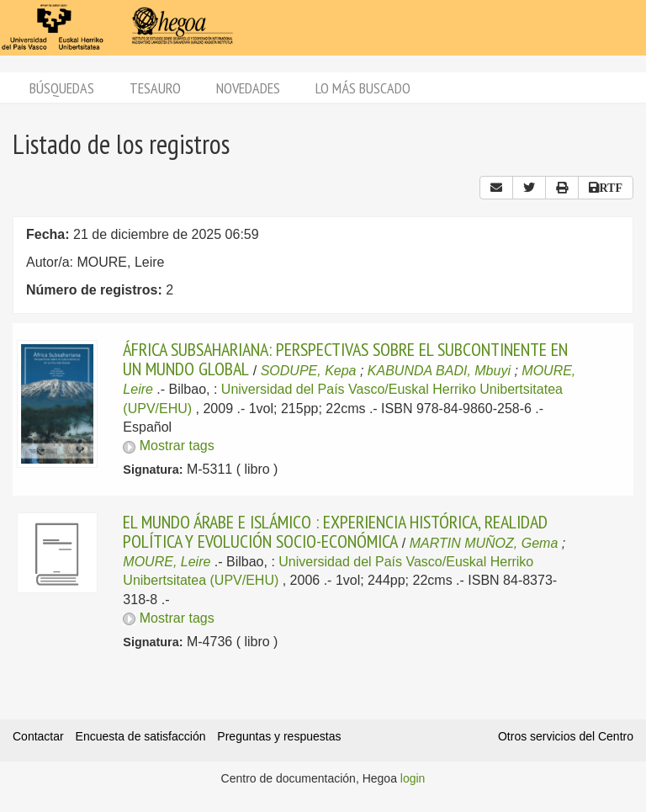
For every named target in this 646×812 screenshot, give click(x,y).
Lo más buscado (363, 88)
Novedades (248, 88)
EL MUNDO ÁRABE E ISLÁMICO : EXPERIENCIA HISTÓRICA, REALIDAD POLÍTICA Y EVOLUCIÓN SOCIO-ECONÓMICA (335, 531)
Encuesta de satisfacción (141, 736)
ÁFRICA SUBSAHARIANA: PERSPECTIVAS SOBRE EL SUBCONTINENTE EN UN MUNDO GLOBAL (345, 358)
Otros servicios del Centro (566, 736)
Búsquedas (62, 88)
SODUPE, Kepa (309, 371)
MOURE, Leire (167, 562)
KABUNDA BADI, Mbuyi (439, 371)
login (413, 778)
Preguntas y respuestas (279, 736)
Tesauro (155, 88)
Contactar (38, 736)
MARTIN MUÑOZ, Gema (484, 543)
